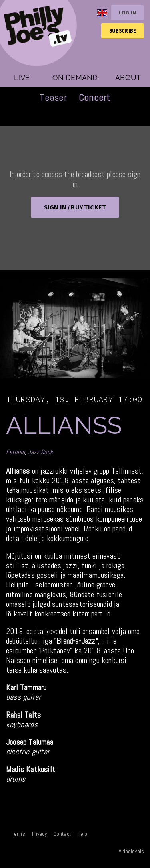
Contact (62, 834)
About (128, 78)
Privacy (39, 834)
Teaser (53, 97)
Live (22, 78)
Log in (127, 12)
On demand (75, 78)
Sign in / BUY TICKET (75, 207)
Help (83, 834)
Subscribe (123, 30)
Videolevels (131, 851)
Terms (19, 834)
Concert (95, 97)
